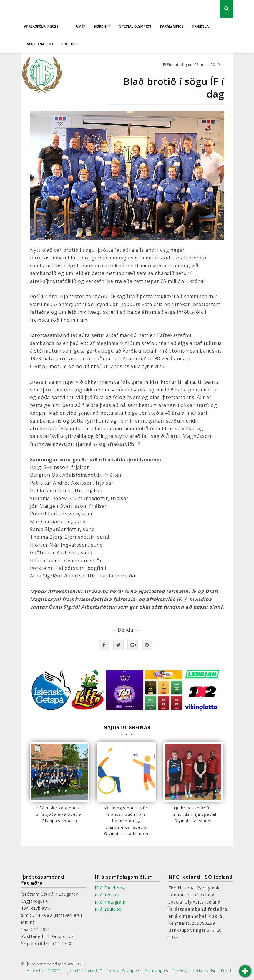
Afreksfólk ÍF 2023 (41, 26)
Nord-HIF (102, 26)
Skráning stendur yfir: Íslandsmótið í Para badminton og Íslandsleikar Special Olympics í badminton (126, 821)
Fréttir (69, 44)
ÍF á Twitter (107, 895)
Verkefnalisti (40, 44)
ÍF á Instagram (110, 902)
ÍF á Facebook (110, 888)
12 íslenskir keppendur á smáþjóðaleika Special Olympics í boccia (59, 814)
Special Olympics (135, 26)
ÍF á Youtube (108, 909)
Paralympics (172, 26)
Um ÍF (81, 26)
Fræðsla (201, 26)
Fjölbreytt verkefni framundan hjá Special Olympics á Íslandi (193, 814)
